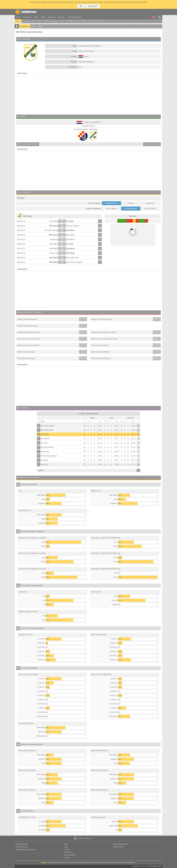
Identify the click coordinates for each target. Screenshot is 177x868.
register (41, 26)
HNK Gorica (53, 235)
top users (62, 17)
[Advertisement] (88, 94)
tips (90, 21)
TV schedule (82, 21)
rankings (47, 21)
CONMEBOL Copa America (25, 850)
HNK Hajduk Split (72, 258)
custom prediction (75, 17)
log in (33, 26)
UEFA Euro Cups (22, 847)
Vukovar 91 (54, 253)
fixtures (28, 144)
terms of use (69, 852)
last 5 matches (111, 209)
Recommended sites (120, 844)
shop (39, 21)
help (62, 21)
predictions (27, 17)
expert (36, 17)
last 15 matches (150, 209)
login (96, 21)
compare (26, 21)
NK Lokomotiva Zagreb (74, 262)
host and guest (111, 203)
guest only (150, 203)
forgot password (70, 855)
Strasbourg (54, 239)
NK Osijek (70, 221)
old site (102, 21)
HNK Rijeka (54, 221)
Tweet (133, 26)
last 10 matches (131, 209)
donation (55, 21)
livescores (52, 17)
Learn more (93, 6)
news (33, 21)
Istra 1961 (70, 244)
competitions (71, 21)
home (18, 17)
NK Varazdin (45, 439)
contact (67, 850)
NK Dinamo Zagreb (47, 426)
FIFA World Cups (22, 844)
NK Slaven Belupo (73, 226)
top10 (43, 17)
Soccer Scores (118, 847)
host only (131, 203)
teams (18, 21)
